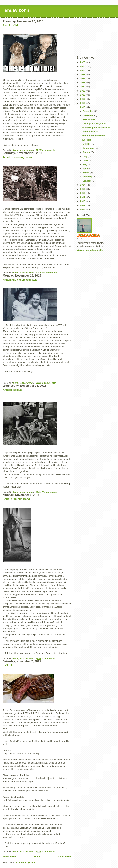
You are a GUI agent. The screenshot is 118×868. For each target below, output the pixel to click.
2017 (83, 99)
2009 (83, 205)
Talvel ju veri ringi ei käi (18, 157)
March (86, 173)
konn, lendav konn (90, 235)
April (86, 169)
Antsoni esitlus (12, 390)
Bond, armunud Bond (16, 499)
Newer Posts (9, 856)
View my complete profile (90, 250)
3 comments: (49, 383)
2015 (83, 107)
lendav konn (16, 10)
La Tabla (8, 665)
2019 (83, 91)
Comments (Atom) (26, 862)
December (88, 111)
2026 (83, 62)
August (87, 152)
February (88, 177)
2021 (83, 83)
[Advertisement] (96, 37)
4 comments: (49, 150)
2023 (83, 74)
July (85, 156)
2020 (83, 87)
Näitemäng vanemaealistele (20, 280)
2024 (83, 70)
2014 (83, 185)
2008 (83, 209)
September (89, 148)
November (89, 115)
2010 (83, 201)
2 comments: (49, 658)
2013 (83, 189)
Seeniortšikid (11, 25)
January (87, 181)
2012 (83, 193)
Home (37, 856)
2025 (83, 66)
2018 (83, 95)
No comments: (50, 273)
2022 (83, 79)
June (86, 160)
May (85, 164)
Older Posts (65, 856)
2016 (83, 103)
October (87, 144)
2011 (83, 197)
